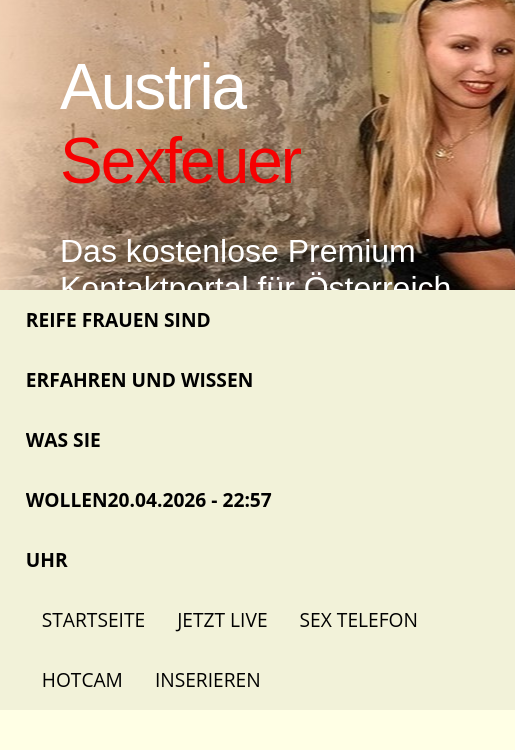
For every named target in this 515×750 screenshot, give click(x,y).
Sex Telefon (359, 619)
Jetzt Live (222, 619)
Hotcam (82, 679)
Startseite (93, 619)
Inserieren (208, 679)
